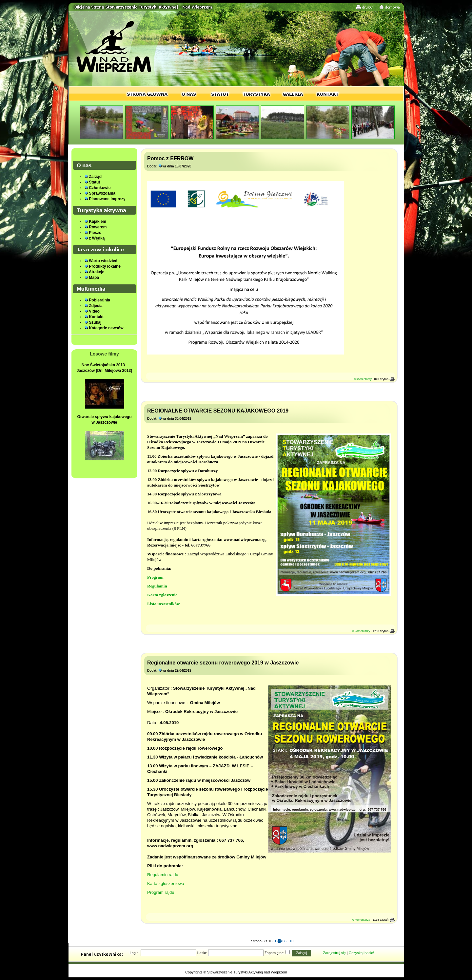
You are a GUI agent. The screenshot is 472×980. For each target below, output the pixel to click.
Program (155, 577)
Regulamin (157, 586)
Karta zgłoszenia (162, 595)
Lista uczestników (163, 604)
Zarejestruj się (334, 953)
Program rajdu (161, 892)
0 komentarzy (363, 379)
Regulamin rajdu (163, 875)
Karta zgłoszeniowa (166, 884)
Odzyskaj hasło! (362, 953)
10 (291, 941)
